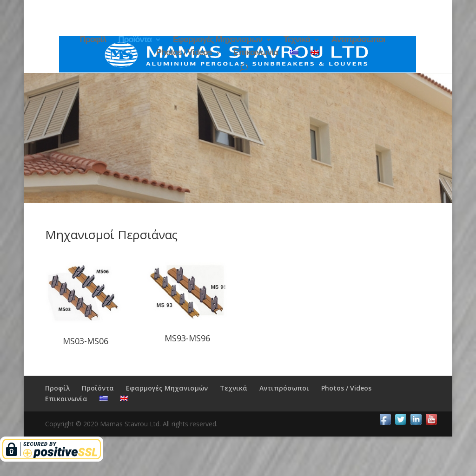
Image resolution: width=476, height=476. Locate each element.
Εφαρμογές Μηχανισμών (218, 40)
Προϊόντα (135, 40)
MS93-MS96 (187, 338)
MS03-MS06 (86, 341)
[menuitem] (294, 56)
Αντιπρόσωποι (358, 40)
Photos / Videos (184, 53)
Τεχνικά (297, 40)
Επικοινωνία (256, 53)
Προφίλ (93, 40)
